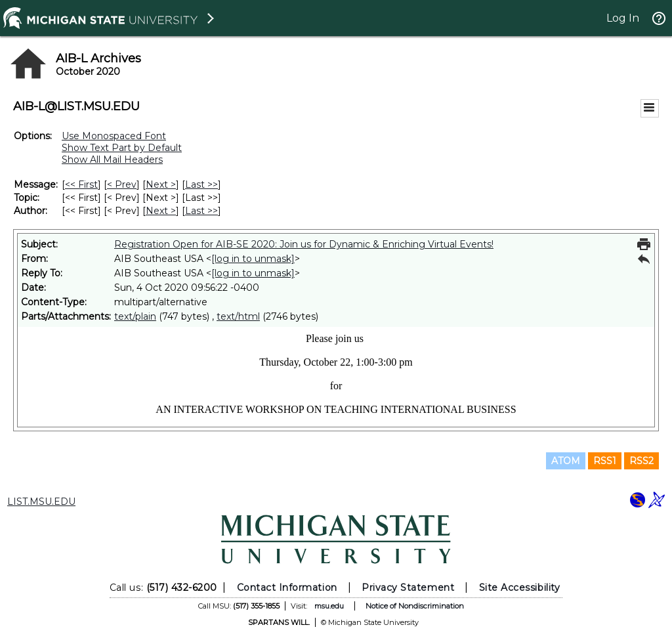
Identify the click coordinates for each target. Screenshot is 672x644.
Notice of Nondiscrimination (415, 606)
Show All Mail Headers (112, 160)
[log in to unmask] (253, 259)
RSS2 (641, 461)
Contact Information (287, 588)
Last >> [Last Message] (201, 184)
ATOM (566, 461)
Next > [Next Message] (161, 184)
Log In (623, 18)
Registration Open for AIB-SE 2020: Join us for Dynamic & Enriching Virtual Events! (304, 244)
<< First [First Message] (81, 184)
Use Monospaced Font (114, 136)
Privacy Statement (408, 588)
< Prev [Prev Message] (122, 184)
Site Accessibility (520, 588)
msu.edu (329, 606)
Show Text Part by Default (122, 148)
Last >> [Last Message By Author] (201, 211)
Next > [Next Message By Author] (161, 211)
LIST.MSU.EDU (41, 502)
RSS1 (605, 461)
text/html (238, 316)
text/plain (135, 316)
